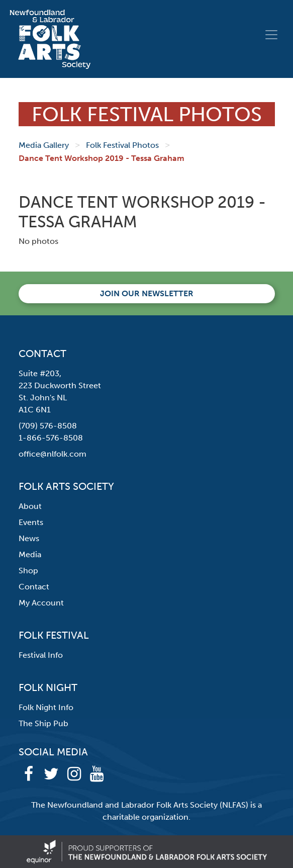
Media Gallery (44, 145)
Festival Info (41, 655)
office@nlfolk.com (53, 454)
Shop (28, 571)
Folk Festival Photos (122, 145)
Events (31, 522)
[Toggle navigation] (271, 35)
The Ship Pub (43, 723)
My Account (41, 603)
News (29, 538)
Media (30, 554)
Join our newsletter (147, 293)
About (30, 506)
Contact (34, 587)
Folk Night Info (46, 707)
